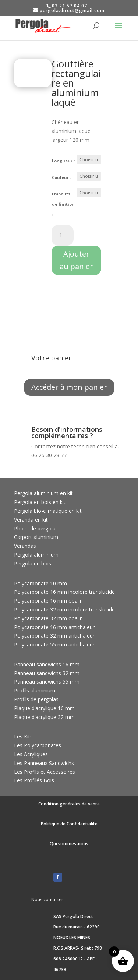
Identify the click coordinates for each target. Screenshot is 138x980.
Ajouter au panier (76, 260)
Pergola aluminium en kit (43, 493)
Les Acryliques (31, 754)
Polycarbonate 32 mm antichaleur (54, 636)
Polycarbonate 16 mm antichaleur (54, 627)
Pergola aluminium (36, 555)
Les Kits (23, 736)
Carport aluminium (36, 537)
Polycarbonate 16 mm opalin (48, 601)
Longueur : (63, 161)
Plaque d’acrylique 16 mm (44, 708)
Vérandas (25, 546)
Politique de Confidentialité (69, 824)
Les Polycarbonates (38, 745)
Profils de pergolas (36, 699)
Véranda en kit (31, 520)
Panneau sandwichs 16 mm (47, 664)
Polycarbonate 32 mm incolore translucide (64, 609)
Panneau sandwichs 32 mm (47, 673)
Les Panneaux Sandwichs (44, 763)
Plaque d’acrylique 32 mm (44, 717)
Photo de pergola (35, 528)
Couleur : (61, 177)
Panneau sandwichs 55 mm (47, 682)
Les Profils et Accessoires (45, 772)
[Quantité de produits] (63, 235)
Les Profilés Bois (34, 780)
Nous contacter (47, 900)
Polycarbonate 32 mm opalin (48, 618)
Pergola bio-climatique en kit (48, 511)
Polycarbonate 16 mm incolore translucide (64, 592)
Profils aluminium (35, 690)
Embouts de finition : (63, 204)
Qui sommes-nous (69, 844)
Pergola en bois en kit (40, 502)
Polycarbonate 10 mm (40, 583)
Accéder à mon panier (69, 387)
